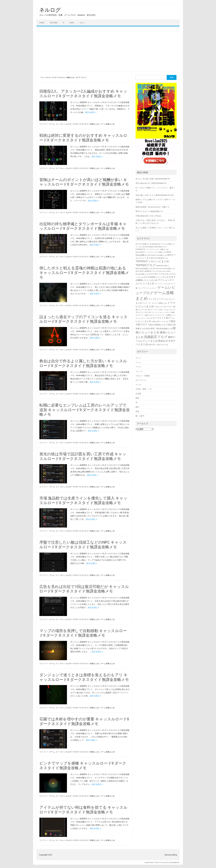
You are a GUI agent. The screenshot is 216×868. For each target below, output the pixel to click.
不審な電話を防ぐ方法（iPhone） (149, 216)
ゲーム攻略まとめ (108, 124)
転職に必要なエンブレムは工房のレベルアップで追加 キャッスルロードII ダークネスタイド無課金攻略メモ (85, 410)
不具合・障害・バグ (144, 389)
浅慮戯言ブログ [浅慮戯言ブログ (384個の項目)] (156, 337)
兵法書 (138, 394)
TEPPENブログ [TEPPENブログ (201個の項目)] (146, 265)
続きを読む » (91, 112)
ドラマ (138, 367)
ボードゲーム (141, 380)
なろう (82, 23)
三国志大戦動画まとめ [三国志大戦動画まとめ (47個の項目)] (157, 325)
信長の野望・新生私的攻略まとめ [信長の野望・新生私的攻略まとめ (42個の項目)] (159, 328)
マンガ (138, 385)
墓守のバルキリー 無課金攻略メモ (149, 211)
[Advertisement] (108, 49)
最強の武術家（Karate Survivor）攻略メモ (152, 207)
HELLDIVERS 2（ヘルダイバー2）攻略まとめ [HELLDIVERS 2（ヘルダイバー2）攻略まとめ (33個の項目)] (151, 252)
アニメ (138, 358)
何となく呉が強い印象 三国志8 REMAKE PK (153, 179)
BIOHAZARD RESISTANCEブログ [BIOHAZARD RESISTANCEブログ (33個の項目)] (156, 247)
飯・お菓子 (140, 416)
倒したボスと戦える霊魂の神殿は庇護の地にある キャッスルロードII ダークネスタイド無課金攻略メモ (84, 273)
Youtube (54, 23)
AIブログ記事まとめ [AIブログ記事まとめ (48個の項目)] (144, 244)
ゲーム (52, 124)
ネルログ (50, 10)
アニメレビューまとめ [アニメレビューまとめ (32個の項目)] (162, 284)
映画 (137, 398)
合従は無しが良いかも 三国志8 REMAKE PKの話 (155, 195)
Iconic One (149, 862)
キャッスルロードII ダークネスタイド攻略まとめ (80, 124)
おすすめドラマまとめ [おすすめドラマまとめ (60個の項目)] (159, 274)
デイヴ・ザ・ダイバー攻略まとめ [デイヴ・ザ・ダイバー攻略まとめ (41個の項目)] (155, 303)
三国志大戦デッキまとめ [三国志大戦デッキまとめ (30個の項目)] (160, 321)
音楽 (137, 411)
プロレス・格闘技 (143, 376)
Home (42, 23)
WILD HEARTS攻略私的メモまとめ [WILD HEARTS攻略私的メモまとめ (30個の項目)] (147, 271)
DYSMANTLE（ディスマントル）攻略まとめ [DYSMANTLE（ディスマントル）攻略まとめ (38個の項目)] (152, 249)
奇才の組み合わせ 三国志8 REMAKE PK (151, 183)
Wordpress (175, 862)
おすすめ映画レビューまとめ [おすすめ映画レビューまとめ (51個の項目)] (156, 277)
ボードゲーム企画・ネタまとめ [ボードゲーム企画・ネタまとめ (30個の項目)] (161, 310)
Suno (72, 23)
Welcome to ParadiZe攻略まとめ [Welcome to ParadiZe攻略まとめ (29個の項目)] (164, 269)
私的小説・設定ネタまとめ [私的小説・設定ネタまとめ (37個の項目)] (158, 345)
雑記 (137, 407)
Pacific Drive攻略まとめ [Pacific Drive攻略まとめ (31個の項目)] (159, 255)
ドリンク (139, 371)
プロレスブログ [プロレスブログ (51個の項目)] (161, 307)
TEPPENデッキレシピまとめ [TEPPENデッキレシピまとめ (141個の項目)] (152, 261)
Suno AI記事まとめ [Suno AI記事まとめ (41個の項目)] (161, 258)
